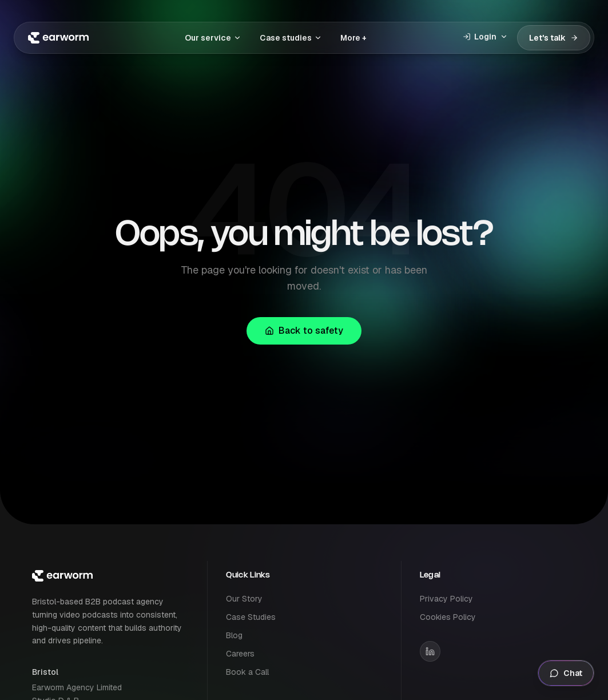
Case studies (291, 38)
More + (353, 38)
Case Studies (251, 617)
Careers (240, 654)
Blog (234, 635)
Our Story (244, 599)
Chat (566, 673)
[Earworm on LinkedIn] (430, 651)
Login (485, 37)
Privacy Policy (446, 599)
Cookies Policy (448, 617)
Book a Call (247, 672)
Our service (213, 38)
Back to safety (304, 331)
